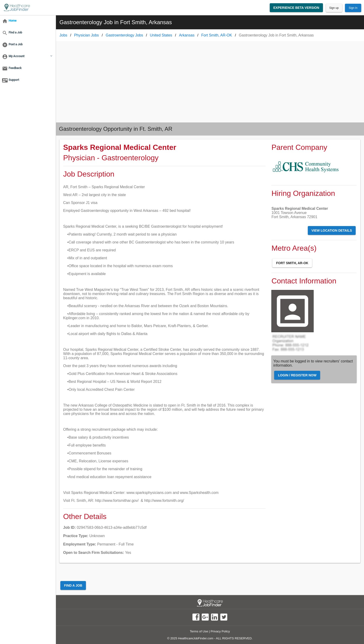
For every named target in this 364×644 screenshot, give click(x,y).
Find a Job (73, 585)
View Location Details (332, 230)
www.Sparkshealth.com (199, 493)
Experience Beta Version (296, 8)
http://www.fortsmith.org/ (164, 501)
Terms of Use (199, 631)
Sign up (334, 8)
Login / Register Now (297, 375)
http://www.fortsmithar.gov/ (117, 501)
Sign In (353, 8)
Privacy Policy (220, 631)
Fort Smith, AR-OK (292, 263)
